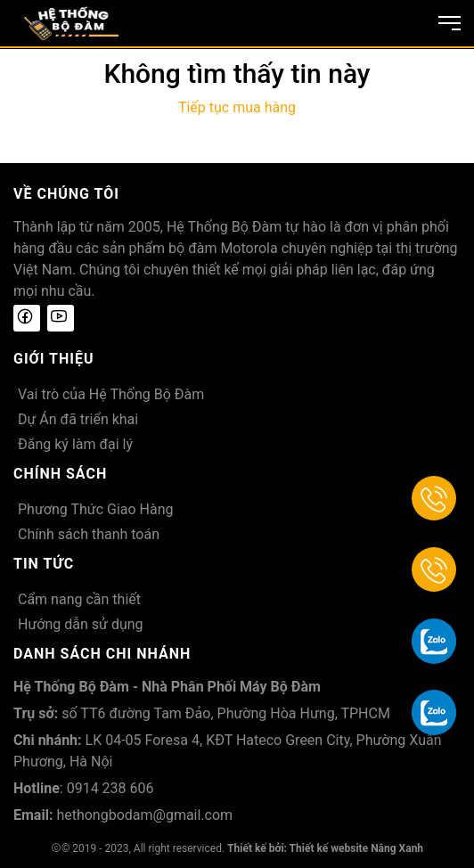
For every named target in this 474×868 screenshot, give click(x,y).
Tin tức (44, 564)
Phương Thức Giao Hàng (96, 509)
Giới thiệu (54, 359)
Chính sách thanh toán (89, 534)
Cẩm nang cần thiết (79, 599)
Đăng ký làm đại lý (75, 444)
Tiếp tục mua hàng (237, 107)
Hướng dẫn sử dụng (81, 624)
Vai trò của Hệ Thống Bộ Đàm (111, 394)
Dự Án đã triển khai (78, 419)
